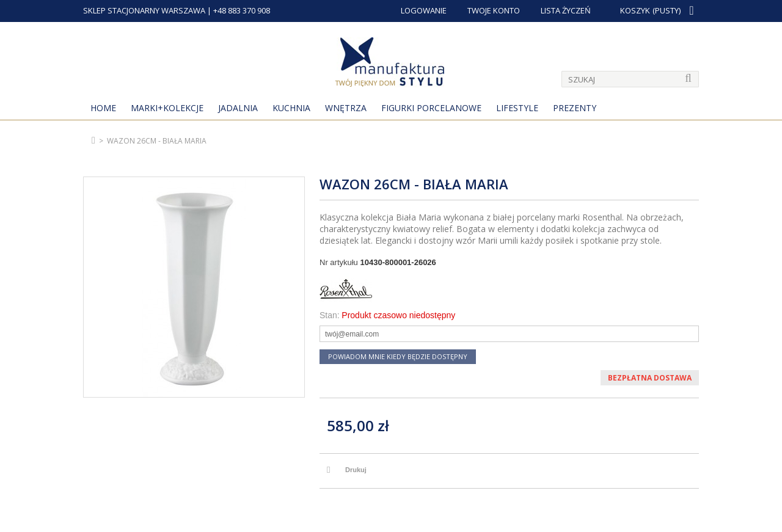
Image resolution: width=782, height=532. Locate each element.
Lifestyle (517, 108)
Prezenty (575, 108)
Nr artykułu (339, 262)
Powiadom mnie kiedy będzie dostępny (398, 356)
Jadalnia (238, 108)
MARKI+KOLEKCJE (167, 108)
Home (103, 108)
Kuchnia (291, 108)
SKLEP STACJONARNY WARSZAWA (144, 10)
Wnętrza (346, 108)
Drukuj (356, 470)
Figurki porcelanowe (431, 108)
